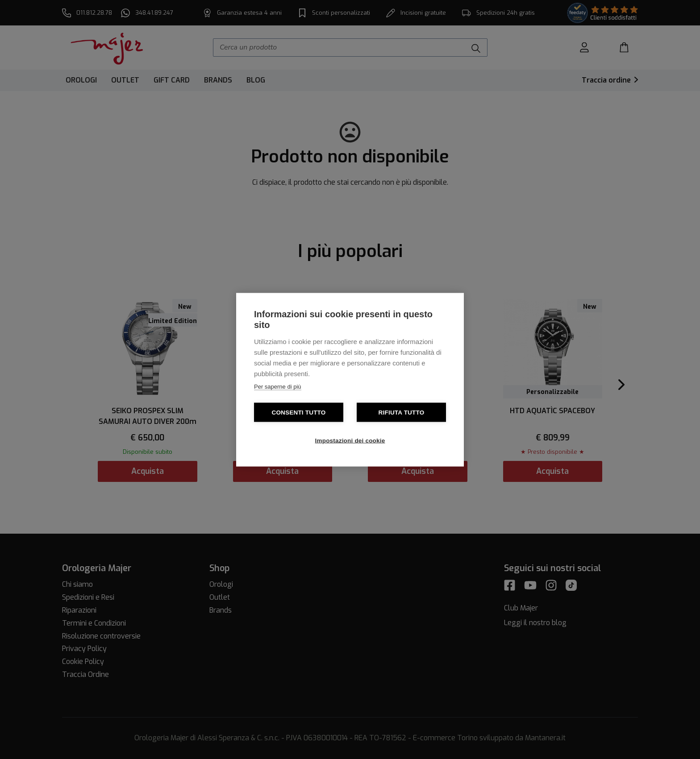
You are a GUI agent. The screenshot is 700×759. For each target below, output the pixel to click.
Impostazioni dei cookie (350, 440)
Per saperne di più (278, 386)
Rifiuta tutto (402, 412)
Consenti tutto (298, 412)
